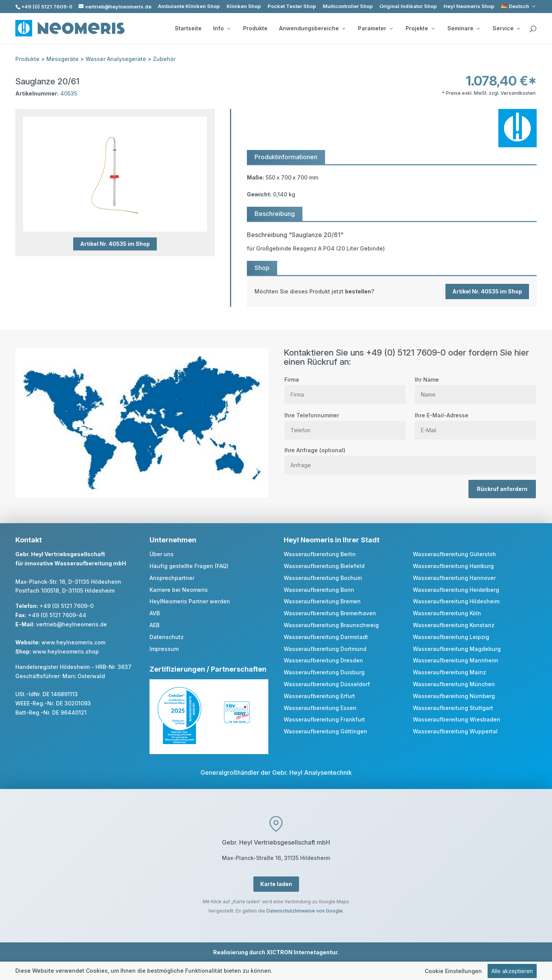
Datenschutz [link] (167, 637)
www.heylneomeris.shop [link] (66, 651)
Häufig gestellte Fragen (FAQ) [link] (189, 566)
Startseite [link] (188, 28)
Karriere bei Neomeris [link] (179, 590)
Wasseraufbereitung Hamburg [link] (453, 566)
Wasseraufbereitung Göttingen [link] (325, 731)
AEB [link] (154, 625)
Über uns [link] (162, 554)
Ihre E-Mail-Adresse (475, 423)
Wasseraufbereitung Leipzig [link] (451, 637)
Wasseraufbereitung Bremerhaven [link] (330, 613)
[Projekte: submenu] (433, 28)
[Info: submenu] (228, 28)
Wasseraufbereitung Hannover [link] (454, 578)
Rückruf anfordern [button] (502, 489)
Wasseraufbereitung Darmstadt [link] (326, 637)
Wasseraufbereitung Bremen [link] (322, 601)
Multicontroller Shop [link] (348, 6)
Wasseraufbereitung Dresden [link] (323, 660)
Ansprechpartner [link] (172, 578)
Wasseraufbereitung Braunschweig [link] (331, 625)
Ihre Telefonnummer (345, 423)
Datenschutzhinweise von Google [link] (305, 911)
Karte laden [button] (276, 884)
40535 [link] (69, 93)
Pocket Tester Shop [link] (292, 6)
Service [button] (506, 28)
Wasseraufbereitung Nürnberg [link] (454, 696)
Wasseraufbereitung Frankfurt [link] (324, 719)
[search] (533, 29)
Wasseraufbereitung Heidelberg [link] (456, 590)
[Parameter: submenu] (391, 28)
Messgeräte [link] (62, 59)
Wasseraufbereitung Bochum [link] (323, 578)
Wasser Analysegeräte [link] (116, 59)
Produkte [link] (255, 28)
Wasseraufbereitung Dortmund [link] (325, 649)
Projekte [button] (420, 28)
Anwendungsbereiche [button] (312, 28)
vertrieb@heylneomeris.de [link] (71, 624)
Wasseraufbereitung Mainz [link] (449, 672)
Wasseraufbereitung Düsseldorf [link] (327, 684)
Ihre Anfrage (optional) (410, 458)
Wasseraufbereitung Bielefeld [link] (324, 566)
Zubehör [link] (164, 59)
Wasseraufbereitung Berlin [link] (320, 554)
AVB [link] (155, 613)
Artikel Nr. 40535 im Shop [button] (115, 244)
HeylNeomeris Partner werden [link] (190, 601)
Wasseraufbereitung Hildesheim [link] (456, 601)
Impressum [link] (164, 649)
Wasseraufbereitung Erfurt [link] (319, 696)
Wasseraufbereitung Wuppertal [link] (455, 731)
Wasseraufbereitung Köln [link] (447, 613)
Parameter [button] (375, 28)
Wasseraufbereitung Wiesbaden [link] (457, 719)
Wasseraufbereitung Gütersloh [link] (454, 554)
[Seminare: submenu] (478, 28)
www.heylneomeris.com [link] (73, 642)
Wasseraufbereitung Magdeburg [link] (457, 649)
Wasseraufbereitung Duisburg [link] (324, 672)
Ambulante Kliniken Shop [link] (189, 6)
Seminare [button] (463, 28)
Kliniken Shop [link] (244, 6)
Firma (345, 387)
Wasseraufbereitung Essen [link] (320, 708)
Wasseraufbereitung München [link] (454, 684)
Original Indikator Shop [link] (408, 6)
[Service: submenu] (518, 28)
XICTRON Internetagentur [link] (302, 952)
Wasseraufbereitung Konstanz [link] (454, 625)
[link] (519, 6)
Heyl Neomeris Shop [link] (469, 6)
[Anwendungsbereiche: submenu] (343, 28)
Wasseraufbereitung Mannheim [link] (455, 660)
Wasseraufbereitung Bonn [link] (319, 590)
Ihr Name (475, 387)
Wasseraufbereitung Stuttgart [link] (453, 708)
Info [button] (222, 28)
